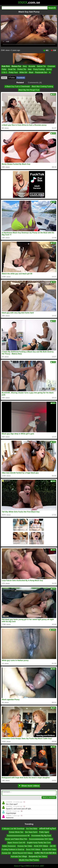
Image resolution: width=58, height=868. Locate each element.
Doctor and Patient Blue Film (16, 839)
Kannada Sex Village (19, 856)
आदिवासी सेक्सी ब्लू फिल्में (47, 829)
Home (16, 866)
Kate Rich (6, 66)
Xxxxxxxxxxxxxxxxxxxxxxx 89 (18, 836)
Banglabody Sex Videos (38, 856)
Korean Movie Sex (16, 832)
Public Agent (44, 832)
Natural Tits (41, 66)
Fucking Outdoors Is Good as (13, 849)
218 (53, 50)
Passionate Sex (41, 72)
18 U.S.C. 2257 (38, 866)
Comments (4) (35, 82)
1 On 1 (4, 72)
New (30, 69)
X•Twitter (12, 78)
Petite (4, 69)
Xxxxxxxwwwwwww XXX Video (41, 839)
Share (4, 78)
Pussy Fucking (39, 69)
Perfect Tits (22, 69)
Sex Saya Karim (31, 832)
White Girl (23, 72)
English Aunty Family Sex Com (39, 843)
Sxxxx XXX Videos (33, 849)
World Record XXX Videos (23, 853)
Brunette (32, 66)
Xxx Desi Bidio (32, 829)
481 (46, 50)
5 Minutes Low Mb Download (13, 829)
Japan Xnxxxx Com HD (16, 843)
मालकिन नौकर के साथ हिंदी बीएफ (45, 853)
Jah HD (53, 846)
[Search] (25, 8)
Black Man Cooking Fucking (42, 86)
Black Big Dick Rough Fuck (29, 90)
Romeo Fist (16, 66)
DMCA (28, 866)
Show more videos (29, 786)
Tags (22, 866)
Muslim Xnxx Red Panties (29, 860)
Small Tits (12, 69)
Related (20, 82)
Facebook (21, 78)
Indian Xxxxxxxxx (9, 846)
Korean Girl (6, 853)
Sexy (25, 66)
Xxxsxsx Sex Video (25, 846)
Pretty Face (13, 72)
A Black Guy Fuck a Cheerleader (17, 86)
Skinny (49, 69)
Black (31, 72)
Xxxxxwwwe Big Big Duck (41, 836)
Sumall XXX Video (49, 849)
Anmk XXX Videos (41, 846)
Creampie (51, 66)
